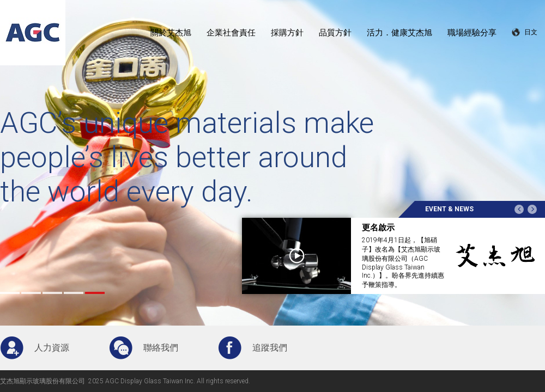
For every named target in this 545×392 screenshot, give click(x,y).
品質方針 (335, 33)
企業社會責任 (231, 33)
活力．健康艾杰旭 (399, 33)
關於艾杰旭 (171, 33)
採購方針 (287, 33)
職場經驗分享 (472, 33)
